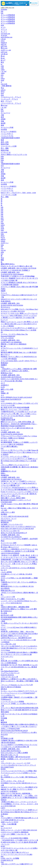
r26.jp (3, 41)
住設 (2, 25)
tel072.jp (4, 44)
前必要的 (4, 514)
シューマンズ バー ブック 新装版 (12, 701)
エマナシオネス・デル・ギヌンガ (13, 781)
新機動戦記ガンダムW (9, 471)
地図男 (3, 291)
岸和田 (3, 119)
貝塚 (2, 121)
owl (2, 77)
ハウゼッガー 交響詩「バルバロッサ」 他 (15, 834)
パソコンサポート (7, 134)
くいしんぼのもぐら (8, 695)
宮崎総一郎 (5, 393)
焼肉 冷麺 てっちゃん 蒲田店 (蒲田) (13, 498)
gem (2, 75)
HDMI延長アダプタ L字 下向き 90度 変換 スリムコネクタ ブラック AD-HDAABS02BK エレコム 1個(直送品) (19, 667)
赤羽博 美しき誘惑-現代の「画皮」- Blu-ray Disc (17, 632)
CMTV (3, 808)
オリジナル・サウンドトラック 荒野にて (15, 457)
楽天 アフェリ (6, 101)
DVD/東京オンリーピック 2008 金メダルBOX (16, 574)
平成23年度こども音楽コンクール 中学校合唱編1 (18, 276)
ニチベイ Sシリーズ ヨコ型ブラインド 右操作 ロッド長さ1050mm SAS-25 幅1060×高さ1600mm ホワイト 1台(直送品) (19, 812)
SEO (2, 111)
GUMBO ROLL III (7, 860)
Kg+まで (4, 570)
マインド (4, 30)
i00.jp (3, 92)
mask (2, 80)
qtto (2, 605)
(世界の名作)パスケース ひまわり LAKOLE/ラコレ (18, 527)
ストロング (5, 430)
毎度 (2, 140)
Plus (2, 816)
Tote (2, 779)
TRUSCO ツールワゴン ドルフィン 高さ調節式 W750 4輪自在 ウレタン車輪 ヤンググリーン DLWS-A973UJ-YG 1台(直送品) (19, 789)
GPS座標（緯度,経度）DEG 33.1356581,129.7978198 (18, 268)
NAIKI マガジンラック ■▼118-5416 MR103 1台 (17, 428)
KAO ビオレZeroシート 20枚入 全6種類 (14, 753)
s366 (2, 68)
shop (2, 93)
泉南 (2, 125)
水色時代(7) (5, 385)
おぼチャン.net (6, 50)
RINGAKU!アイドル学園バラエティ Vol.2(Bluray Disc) (19, 309)
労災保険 (4, 718)
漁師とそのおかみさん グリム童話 (13, 599)
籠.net (3, 56)
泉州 (2, 117)
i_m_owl (4, 71)
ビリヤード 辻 (6, 152)
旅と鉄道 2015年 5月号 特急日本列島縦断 (15, 407)
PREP (3, 836)
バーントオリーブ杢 (8, 597)
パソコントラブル (7, 136)
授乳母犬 (4, 689)
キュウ (3, 27)
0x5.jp (3, 237)
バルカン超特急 (6, 572)
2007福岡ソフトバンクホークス (12, 524)
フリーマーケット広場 (9, 146)
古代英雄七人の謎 (7, 738)
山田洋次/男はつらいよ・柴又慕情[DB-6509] (16, 638)
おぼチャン (5, 243)
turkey (3, 79)
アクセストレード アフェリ (11, 97)
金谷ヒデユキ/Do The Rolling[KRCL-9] (14, 533)
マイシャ (4, 293)
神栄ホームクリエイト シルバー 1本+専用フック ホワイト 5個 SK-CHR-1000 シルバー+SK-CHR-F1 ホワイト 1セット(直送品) (19, 324)
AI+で (3, 383)
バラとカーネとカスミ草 (9, 677)
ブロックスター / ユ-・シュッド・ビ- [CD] (15, 763)
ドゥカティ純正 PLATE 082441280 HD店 (15, 516)
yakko (3, 70)
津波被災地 (5, 475)
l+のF (3, 401)
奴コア (3, 60)
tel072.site (4, 52)
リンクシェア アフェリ (9, 99)
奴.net (3, 58)
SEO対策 (4, 130)
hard (2, 826)
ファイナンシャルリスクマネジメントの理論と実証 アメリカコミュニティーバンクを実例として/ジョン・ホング (19, 773)
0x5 (2, 254)
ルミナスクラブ (6, 828)
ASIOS (3, 576)
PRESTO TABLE (6, 520)
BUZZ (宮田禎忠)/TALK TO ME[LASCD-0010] (16, 397)
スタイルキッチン (7, 657)
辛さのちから (5, 307)
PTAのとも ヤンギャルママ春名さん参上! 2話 (17, 266)
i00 (2, 247)
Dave (2, 367)
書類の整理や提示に (8, 264)
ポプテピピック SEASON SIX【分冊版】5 (15, 270)
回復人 (3, 473)
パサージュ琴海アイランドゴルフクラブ (15, 465)
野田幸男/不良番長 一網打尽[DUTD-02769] (15, 757)
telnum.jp (4, 43)
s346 (2, 66)
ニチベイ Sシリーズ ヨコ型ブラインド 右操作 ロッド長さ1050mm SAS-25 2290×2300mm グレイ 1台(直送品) (19, 330)
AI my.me (4, 35)
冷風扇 (3, 469)
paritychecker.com (7, 37)
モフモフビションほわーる (10, 531)
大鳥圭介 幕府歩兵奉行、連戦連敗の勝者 (15, 607)
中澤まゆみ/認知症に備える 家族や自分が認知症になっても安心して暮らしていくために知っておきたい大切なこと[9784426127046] (19, 726)
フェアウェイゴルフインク (10, 673)
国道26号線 (5, 144)
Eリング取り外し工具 (8, 644)
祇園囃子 (4, 365)
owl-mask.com (5, 34)
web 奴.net (4, 54)
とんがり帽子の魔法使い (9, 446)
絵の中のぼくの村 (7, 615)
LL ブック (4, 320)
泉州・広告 (5, 142)
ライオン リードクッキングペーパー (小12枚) (17, 854)
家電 (2, 720)
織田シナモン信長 (7, 389)
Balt (2, 856)
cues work (4, 84)
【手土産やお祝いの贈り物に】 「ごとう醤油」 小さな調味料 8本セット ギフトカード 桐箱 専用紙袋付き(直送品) (19, 798)
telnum (3, 241)
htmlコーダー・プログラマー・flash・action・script (18, 193)
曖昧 (2, 260)
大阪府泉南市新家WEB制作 (10, 138)
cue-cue (3, 250)
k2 (2, 64)
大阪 (2, 115)
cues (2, 248)
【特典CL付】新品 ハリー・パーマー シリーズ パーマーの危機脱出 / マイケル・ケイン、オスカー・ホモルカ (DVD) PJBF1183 (19, 804)
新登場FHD (5, 522)
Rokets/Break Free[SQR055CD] (11, 399)
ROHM (3, 769)
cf (1, 82)
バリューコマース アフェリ (11, 103)
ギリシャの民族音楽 (8, 15)
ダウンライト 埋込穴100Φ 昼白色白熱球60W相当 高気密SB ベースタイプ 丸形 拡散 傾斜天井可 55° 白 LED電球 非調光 (19, 710)
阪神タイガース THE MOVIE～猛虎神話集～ (16, 793)
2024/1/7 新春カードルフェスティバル (14, 155)
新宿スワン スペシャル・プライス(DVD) (15, 410)
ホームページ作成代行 (9, 132)
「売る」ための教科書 (9, 824)
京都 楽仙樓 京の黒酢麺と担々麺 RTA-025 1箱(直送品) (19, 467)
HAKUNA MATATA (7, 675)
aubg (2, 252)
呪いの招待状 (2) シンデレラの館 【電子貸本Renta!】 (19, 777)
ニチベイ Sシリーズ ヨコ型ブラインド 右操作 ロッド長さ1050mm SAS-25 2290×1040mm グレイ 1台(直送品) (19, 461)
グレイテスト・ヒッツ (9, 518)
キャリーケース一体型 (9, 543)
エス (2, 395)
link (2, 11)
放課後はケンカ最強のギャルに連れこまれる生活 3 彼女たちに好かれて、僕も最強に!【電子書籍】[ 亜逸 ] (19, 681)
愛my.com (4, 48)
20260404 (4, 9)
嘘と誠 (3, 346)
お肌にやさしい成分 (8, 512)
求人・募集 (5, 148)
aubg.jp (3, 90)
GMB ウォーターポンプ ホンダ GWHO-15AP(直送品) (19, 714)
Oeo (2, 448)
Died (2, 391)
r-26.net (3, 39)
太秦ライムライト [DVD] (9, 822)
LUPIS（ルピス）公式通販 (10, 858)
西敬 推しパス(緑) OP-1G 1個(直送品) (14, 344)
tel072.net (4, 46)
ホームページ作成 (7, 127)
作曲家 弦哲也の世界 (8, 420)
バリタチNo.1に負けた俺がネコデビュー (15, 852)
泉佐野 (3, 123)
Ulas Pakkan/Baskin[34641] (10, 671)
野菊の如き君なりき (8, 590)
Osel (2, 862)
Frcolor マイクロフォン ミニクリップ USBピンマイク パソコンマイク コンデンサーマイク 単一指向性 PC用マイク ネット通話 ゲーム (19, 494)
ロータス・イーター (8, 440)
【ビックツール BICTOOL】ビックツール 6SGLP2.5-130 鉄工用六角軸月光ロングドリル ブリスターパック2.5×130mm (19, 648)
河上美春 (4, 613)
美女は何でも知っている (9, 755)
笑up (2, 88)
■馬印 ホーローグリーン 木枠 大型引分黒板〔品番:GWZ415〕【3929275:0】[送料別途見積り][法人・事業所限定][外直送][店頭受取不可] (19, 424)
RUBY (3, 846)
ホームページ (5, 113)
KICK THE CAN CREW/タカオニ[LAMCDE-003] (17, 529)
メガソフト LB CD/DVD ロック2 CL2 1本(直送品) (18, 568)
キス (2, 659)
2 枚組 (3, 621)
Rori (2, 737)
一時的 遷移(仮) (6, 86)
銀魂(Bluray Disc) (7, 373)
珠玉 (2, 62)
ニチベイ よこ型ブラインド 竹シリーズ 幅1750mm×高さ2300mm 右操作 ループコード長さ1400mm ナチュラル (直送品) (19, 452)
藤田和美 (4, 722)
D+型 (3, 716)
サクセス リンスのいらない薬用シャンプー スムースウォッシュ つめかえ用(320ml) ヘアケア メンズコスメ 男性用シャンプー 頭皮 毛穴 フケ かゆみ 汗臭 (19, 316)
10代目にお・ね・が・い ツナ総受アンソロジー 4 (18, 481)
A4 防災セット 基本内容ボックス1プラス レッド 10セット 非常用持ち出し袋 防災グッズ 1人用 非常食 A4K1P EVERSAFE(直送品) (19, 551)
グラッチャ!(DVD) (7, 338)
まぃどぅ (4, 32)
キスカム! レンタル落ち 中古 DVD (13, 311)
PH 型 (3, 387)
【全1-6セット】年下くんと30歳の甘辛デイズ (17, 864)
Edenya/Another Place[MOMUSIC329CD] (14, 731)
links (2, 156)
